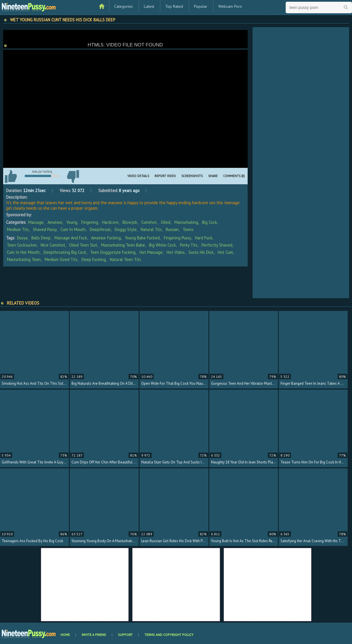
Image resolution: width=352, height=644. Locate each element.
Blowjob (130, 222)
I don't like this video (73, 177)
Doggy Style (126, 229)
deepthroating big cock (65, 252)
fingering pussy (177, 238)
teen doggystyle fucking (113, 252)
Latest (149, 6)
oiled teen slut (83, 245)
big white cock (162, 245)
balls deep (41, 238)
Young (72, 222)
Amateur (55, 222)
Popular (201, 6)
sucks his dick (201, 252)
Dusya (22, 238)
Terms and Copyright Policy (169, 635)
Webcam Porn (230, 6)
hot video (176, 252)
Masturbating (186, 222)
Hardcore (110, 222)
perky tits (189, 245)
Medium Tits (18, 229)
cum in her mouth (23, 252)
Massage (36, 222)
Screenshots (192, 176)
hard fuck (204, 238)
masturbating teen (24, 259)
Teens (188, 229)
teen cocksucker (22, 245)
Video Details (138, 176)
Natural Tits (151, 229)
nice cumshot (53, 245)
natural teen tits (125, 259)
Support (125, 635)
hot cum (225, 252)
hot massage (151, 252)
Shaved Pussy (45, 229)
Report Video (165, 176)
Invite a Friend (94, 635)
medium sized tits (61, 259)
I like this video (11, 177)
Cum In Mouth (73, 229)
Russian (172, 229)
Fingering (90, 222)
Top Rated (174, 6)
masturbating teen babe (123, 245)
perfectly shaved (217, 245)
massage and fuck (71, 238)
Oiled (166, 222)
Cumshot (149, 222)
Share (213, 176)
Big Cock (210, 222)
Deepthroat (100, 229)
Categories (124, 6)
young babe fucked (142, 238)
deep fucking (94, 259)
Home (65, 635)
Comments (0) (234, 176)
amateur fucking (106, 238)
